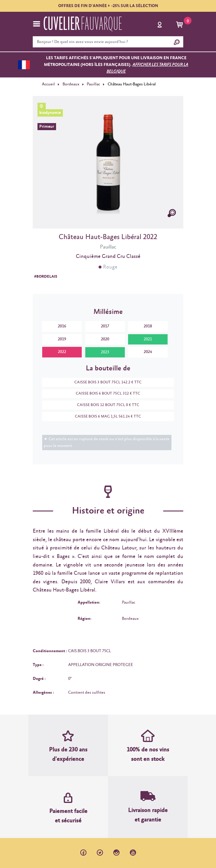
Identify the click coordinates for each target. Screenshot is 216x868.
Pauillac (93, 84)
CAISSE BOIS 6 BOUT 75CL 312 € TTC (105, 394)
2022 (62, 352)
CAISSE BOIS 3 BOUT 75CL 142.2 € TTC (105, 382)
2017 (105, 326)
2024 (148, 352)
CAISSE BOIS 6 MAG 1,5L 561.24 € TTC (105, 416)
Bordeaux (71, 84)
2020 (105, 339)
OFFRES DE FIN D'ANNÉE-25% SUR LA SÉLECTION (108, 6)
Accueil (48, 84)
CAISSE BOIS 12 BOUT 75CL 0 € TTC (105, 405)
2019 (62, 339)
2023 (105, 352)
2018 (148, 326)
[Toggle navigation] (37, 24)
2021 (148, 339)
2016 (62, 326)
